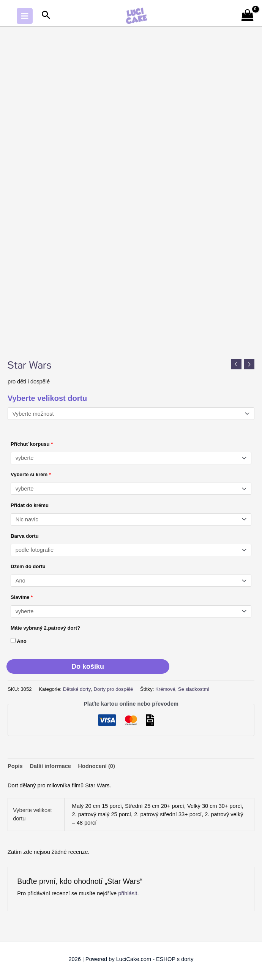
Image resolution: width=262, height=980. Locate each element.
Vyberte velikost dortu (47, 398)
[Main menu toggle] (25, 16)
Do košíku (88, 667)
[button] (46, 16)
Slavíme (22, 597)
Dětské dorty (77, 689)
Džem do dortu (28, 566)
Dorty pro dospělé (114, 689)
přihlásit (128, 893)
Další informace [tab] (50, 766)
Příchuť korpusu (32, 444)
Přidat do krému (30, 505)
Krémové (165, 689)
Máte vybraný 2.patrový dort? (45, 628)
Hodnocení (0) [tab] (97, 766)
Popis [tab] (15, 766)
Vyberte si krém (31, 474)
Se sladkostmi (194, 689)
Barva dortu (25, 536)
